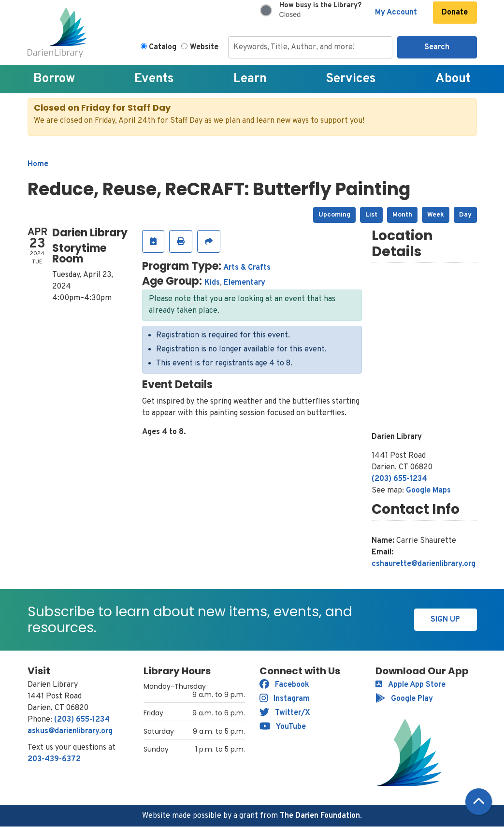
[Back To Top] (479, 802)
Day (465, 215)
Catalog (163, 47)
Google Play (404, 699)
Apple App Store (410, 685)
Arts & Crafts (247, 268)
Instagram (285, 699)
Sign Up (445, 620)
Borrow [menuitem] (54, 79)
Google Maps (428, 491)
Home (38, 164)
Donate (455, 13)
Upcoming (334, 215)
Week (436, 215)
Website (204, 47)
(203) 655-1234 (399, 479)
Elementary (245, 283)
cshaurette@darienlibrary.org (424, 564)
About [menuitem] (453, 79)
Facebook (284, 685)
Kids (212, 283)
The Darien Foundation (320, 816)
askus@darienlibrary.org (70, 731)
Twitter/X (285, 713)
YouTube (283, 727)
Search (437, 47)
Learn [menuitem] (250, 79)
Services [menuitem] (351, 79)
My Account (396, 13)
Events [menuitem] (154, 79)
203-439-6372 (54, 759)
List (371, 215)
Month (402, 215)
